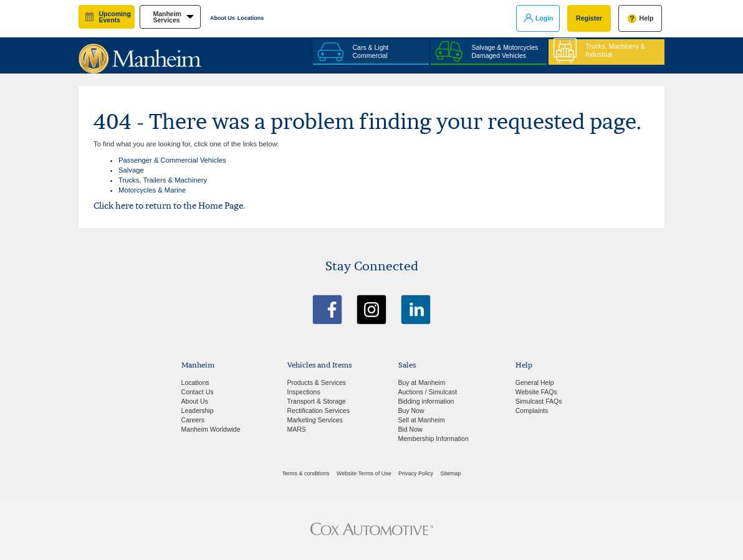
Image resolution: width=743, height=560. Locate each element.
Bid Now (410, 429)
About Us (223, 18)
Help (647, 18)
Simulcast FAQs (539, 401)
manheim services (167, 17)
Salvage (131, 170)
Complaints (532, 411)
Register (589, 18)
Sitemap (450, 473)
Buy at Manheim (422, 382)
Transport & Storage (317, 401)
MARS (297, 429)
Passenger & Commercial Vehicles (172, 160)
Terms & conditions (306, 473)
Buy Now (411, 411)
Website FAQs (536, 392)
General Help (535, 382)
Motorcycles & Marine (152, 190)
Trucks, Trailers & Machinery (163, 180)
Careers (193, 420)
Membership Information (434, 439)
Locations (251, 18)
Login (544, 18)
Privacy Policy (416, 473)
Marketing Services (315, 420)
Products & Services (317, 382)
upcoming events (115, 17)
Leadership (198, 411)
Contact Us (198, 392)
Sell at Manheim (422, 420)
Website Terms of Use (364, 473)
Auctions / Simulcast (428, 392)
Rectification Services (319, 411)
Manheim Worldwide (211, 429)
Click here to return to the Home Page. (169, 206)
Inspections (304, 392)
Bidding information (426, 401)
